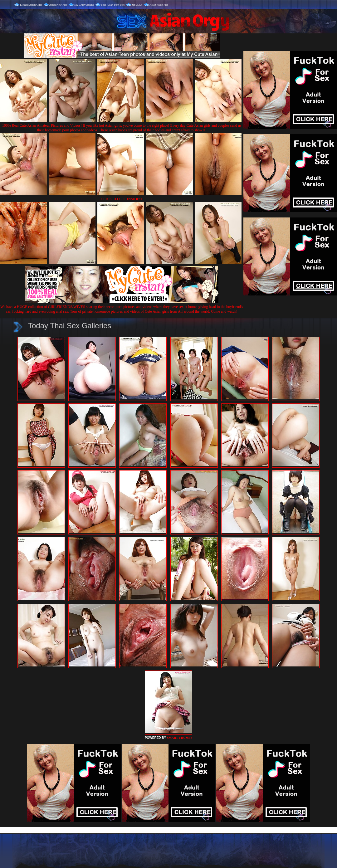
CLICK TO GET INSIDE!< (122, 199)
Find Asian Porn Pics (113, 5)
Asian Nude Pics (159, 5)
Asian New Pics (58, 5)
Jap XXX (137, 5)
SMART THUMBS (180, 738)
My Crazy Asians (84, 5)
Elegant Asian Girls (31, 5)
